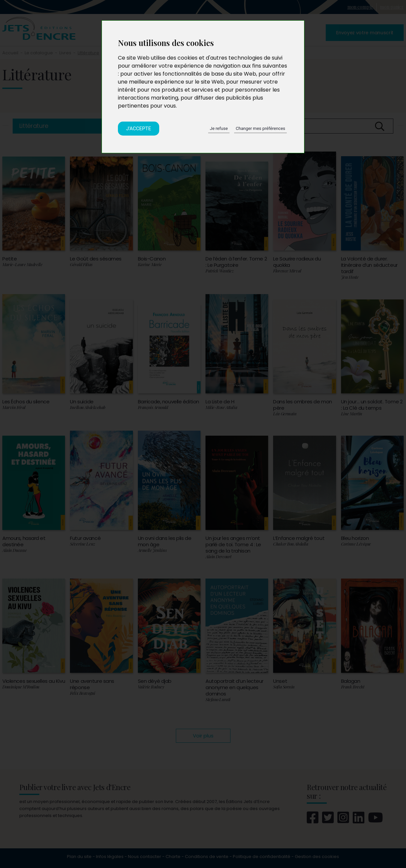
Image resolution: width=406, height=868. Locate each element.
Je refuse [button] (219, 128)
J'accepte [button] (139, 129)
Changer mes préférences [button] (260, 128)
